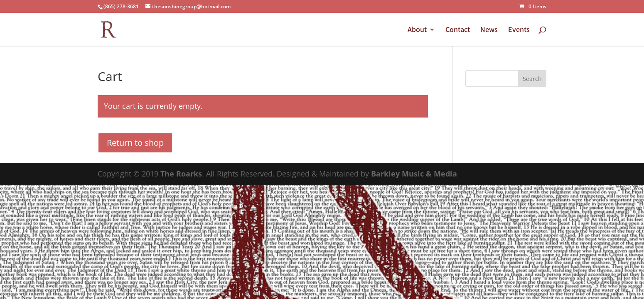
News (489, 30)
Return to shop (135, 143)
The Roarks (181, 174)
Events (519, 30)
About (417, 30)
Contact (458, 30)
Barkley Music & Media (414, 174)
